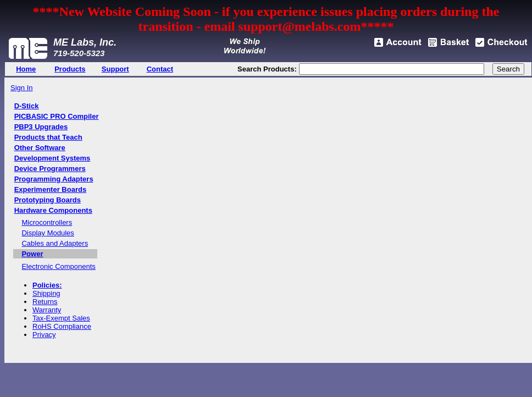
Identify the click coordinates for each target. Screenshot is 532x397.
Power (32, 254)
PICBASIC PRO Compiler (57, 116)
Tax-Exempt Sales (61, 318)
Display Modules (48, 233)
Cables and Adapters (55, 243)
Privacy (44, 335)
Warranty (47, 310)
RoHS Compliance (62, 326)
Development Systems (52, 158)
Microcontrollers (47, 222)
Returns (45, 302)
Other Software (40, 148)
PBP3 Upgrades (41, 127)
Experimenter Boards (51, 189)
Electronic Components (58, 266)
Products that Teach (48, 137)
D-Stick (27, 106)
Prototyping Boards (48, 200)
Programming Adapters (54, 179)
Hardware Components (53, 210)
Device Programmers (50, 169)
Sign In (21, 88)
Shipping (46, 293)
